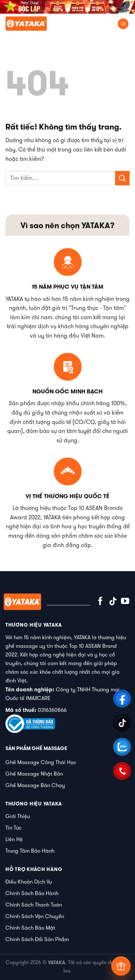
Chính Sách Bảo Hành (32, 893)
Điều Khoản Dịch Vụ (29, 882)
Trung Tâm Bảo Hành (30, 851)
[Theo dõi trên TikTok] (113, 602)
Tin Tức (13, 828)
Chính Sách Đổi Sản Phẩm (37, 939)
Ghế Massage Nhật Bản (34, 774)
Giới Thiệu (18, 816)
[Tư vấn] (121, 966)
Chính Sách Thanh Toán (34, 905)
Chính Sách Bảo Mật (30, 928)
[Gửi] (122, 178)
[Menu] (123, 24)
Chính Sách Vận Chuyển (35, 916)
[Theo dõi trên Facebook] (100, 602)
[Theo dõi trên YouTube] (125, 602)
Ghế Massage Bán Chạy (35, 785)
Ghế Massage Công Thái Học (41, 762)
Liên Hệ (14, 839)
